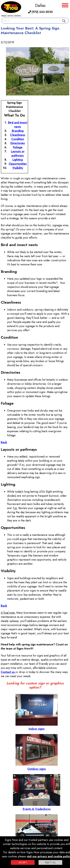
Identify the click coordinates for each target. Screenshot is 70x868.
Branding (18, 131)
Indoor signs (37, 727)
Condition (18, 139)
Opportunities (18, 164)
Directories (18, 143)
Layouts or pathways (18, 153)
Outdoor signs (37, 767)
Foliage (18, 147)
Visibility (18, 168)
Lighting (18, 160)
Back (4, 442)
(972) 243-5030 (40, 12)
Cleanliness (18, 135)
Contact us (8, 672)
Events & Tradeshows (37, 807)
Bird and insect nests (18, 125)
